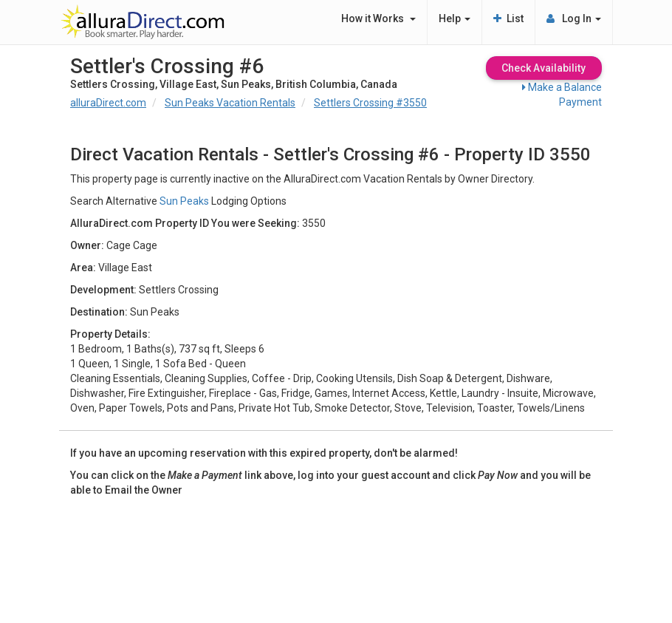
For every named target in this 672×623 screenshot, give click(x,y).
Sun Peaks (184, 201)
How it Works (378, 18)
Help (455, 18)
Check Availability (544, 68)
